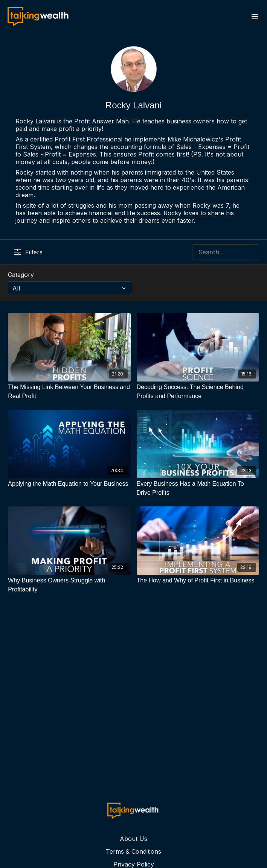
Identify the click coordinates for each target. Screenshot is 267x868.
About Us (133, 839)
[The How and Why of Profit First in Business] (198, 581)
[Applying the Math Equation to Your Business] (69, 484)
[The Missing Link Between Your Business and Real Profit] (69, 392)
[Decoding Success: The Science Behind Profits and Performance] (198, 392)
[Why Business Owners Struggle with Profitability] (69, 585)
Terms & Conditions (133, 851)
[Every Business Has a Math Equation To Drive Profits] (198, 488)
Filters (28, 252)
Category (21, 275)
